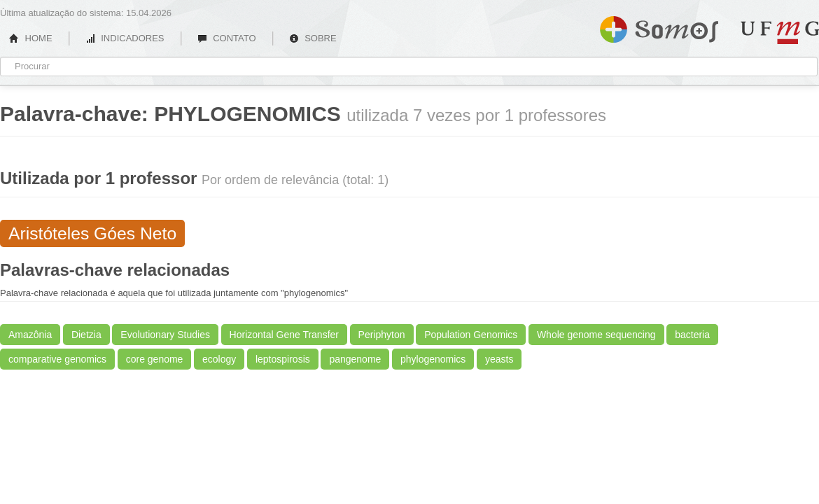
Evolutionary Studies (165, 335)
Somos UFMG (659, 27)
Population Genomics (471, 335)
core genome (155, 359)
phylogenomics (433, 359)
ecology (219, 359)
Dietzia (86, 335)
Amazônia (30, 335)
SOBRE (313, 38)
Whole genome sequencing (596, 335)
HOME (31, 38)
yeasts (499, 359)
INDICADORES (125, 38)
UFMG (780, 33)
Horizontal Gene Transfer (284, 335)
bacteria (692, 335)
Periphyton (382, 335)
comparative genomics (57, 359)
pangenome (355, 359)
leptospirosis (283, 359)
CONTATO (227, 38)
